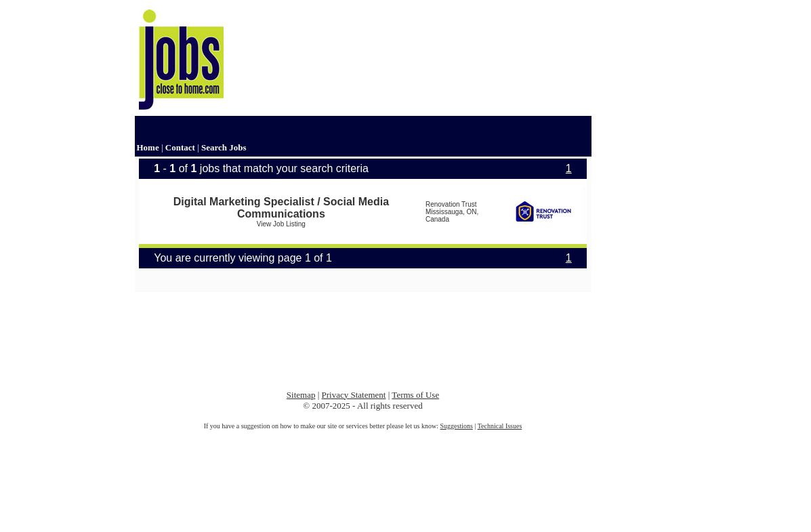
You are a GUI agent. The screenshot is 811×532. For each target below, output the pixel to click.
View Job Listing (281, 224)
